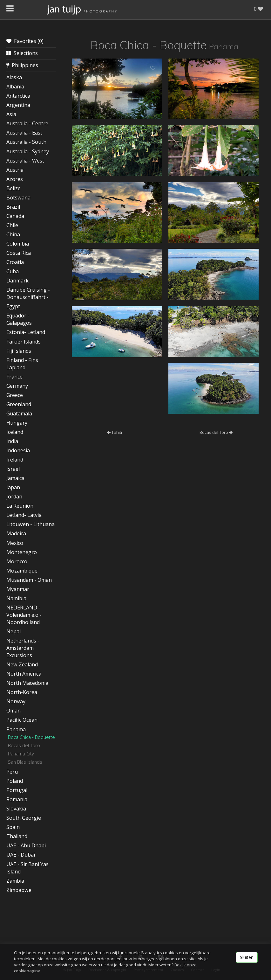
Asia (11, 114)
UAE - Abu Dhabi (26, 845)
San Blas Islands (25, 762)
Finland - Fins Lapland (22, 364)
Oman (14, 711)
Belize (14, 188)
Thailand (17, 836)
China (13, 234)
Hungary (17, 423)
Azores (15, 179)
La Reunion (20, 506)
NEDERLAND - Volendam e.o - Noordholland (24, 615)
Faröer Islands (24, 342)
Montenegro (22, 552)
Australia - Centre (27, 123)
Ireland (15, 460)
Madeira (16, 533)
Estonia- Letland (26, 332)
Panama (16, 729)
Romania (17, 799)
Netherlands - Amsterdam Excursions (23, 648)
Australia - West (25, 161)
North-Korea (22, 692)
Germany (17, 386)
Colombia (18, 244)
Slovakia (16, 809)
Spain (13, 827)
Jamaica (15, 478)
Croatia (15, 262)
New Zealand (22, 664)
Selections (22, 53)
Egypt (13, 306)
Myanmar (18, 589)
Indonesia (18, 450)
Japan (13, 487)
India (12, 441)
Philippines (22, 65)
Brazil (13, 207)
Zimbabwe (19, 890)
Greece (15, 395)
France (14, 377)
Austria (15, 170)
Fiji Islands (19, 351)
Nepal (14, 631)
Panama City (21, 754)
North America (24, 674)
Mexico (15, 543)
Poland (15, 781)
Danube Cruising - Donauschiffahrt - (28, 293)
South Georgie (24, 818)
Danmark (17, 281)
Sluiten (247, 957)
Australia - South (26, 142)
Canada (15, 216)
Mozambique (22, 571)
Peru (12, 772)
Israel (13, 469)
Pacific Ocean (22, 720)
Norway (16, 701)
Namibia (16, 598)
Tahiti (115, 432)
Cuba (13, 271)
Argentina (18, 105)
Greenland (19, 404)
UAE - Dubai (21, 855)
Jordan (14, 497)
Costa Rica (19, 253)
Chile (12, 225)
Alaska (14, 77)
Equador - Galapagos (19, 319)
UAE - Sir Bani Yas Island (27, 868)
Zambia (15, 881)
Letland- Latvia (24, 515)
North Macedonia (27, 683)
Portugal (17, 790)
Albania (15, 87)
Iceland (15, 432)
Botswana (18, 198)
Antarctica (18, 96)
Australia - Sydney (28, 151)
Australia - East (24, 133)
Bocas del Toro (24, 745)
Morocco (17, 561)
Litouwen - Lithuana (30, 524)
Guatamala (19, 414)
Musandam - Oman (29, 580)
